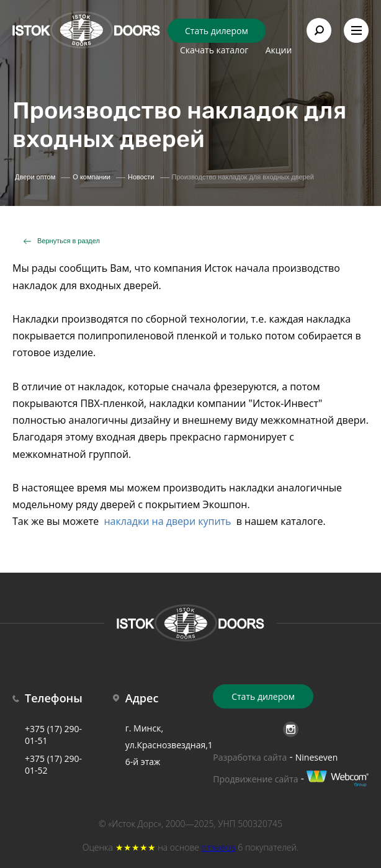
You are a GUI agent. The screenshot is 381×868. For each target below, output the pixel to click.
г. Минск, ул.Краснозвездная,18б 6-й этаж (174, 745)
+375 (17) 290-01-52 (53, 764)
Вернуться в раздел (69, 241)
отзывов (219, 847)
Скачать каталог (214, 50)
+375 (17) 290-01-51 (53, 735)
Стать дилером (217, 31)
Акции (279, 50)
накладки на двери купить (167, 521)
